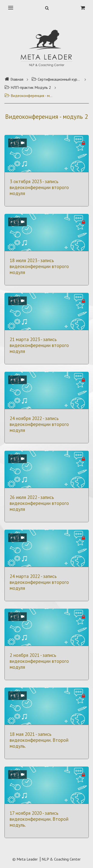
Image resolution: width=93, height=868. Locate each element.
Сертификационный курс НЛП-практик (56, 79)
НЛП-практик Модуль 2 (28, 87)
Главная (14, 79)
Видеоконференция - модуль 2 (29, 96)
